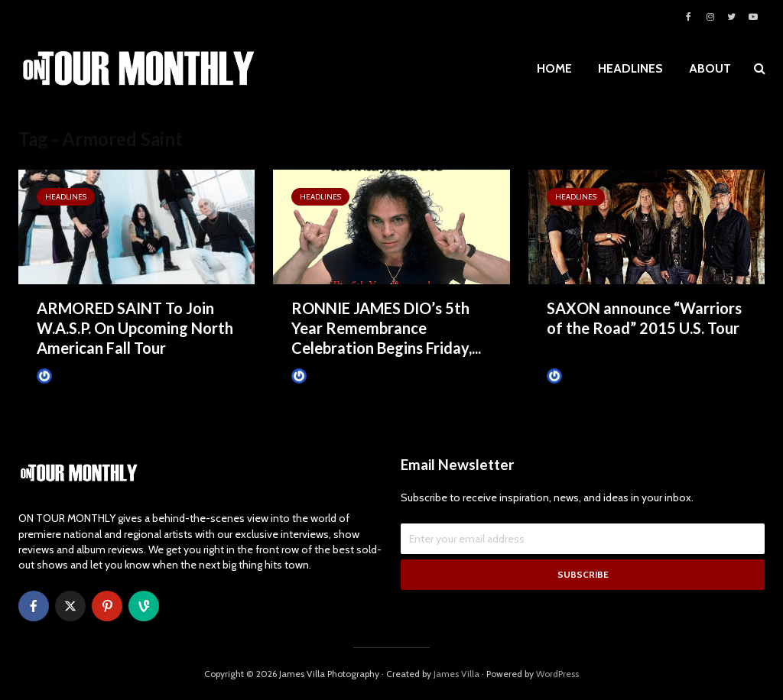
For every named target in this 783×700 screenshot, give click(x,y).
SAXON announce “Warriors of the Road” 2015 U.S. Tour (644, 318)
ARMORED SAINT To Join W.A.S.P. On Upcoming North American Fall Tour (135, 328)
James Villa (67, 376)
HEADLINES (630, 68)
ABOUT (710, 68)
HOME (554, 68)
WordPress (557, 674)
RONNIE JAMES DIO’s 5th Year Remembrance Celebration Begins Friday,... (386, 328)
